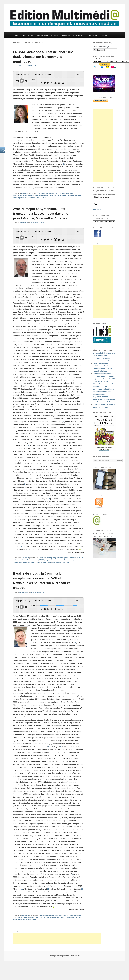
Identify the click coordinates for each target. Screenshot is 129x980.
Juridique (55, 35)
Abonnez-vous (93, 35)
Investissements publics (31, 195)
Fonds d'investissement (30, 559)
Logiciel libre (45, 195)
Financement (18, 195)
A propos (105, 35)
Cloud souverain (74, 557)
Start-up (32, 197)
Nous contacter (79, 35)
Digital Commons (68, 193)
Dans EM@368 (28, 35)
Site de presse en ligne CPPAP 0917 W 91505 (64, 955)
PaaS (38, 562)
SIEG (27, 197)
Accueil (16, 35)
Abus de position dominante (49, 914)
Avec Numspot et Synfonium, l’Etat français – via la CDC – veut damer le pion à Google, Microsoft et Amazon (41, 213)
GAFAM (42, 559)
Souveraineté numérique (60, 562)
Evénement (25, 557)
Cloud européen (62, 557)
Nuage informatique (20, 919)
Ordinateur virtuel (29, 562)
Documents (66, 35)
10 (21, 546)
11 (22, 888)
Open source (55, 195)
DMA (42, 916)
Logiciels (78, 916)
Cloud (41, 557)
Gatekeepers (55, 916)
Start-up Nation (41, 197)
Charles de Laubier (41, 66)
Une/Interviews (42, 35)
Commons (41, 193)
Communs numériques (54, 193)
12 (48, 888)
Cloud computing (50, 557)
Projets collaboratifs (67, 195)
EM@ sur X (97, 210)
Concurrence (35, 916)
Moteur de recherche (62, 559)
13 (82, 888)
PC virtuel (44, 562)
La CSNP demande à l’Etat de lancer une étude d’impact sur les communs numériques (43, 57)
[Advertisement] (103, 146)
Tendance (24, 193)
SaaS (49, 562)
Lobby (62, 916)
